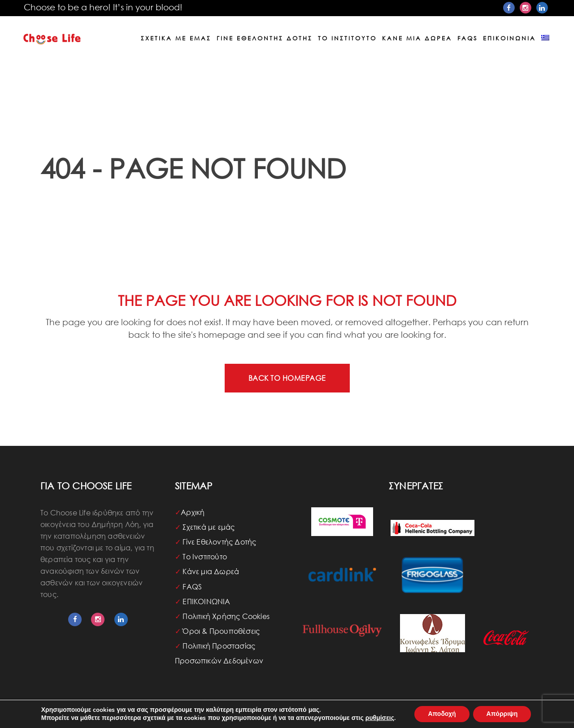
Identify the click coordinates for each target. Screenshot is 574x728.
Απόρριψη (502, 714)
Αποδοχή (442, 714)
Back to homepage (287, 378)
